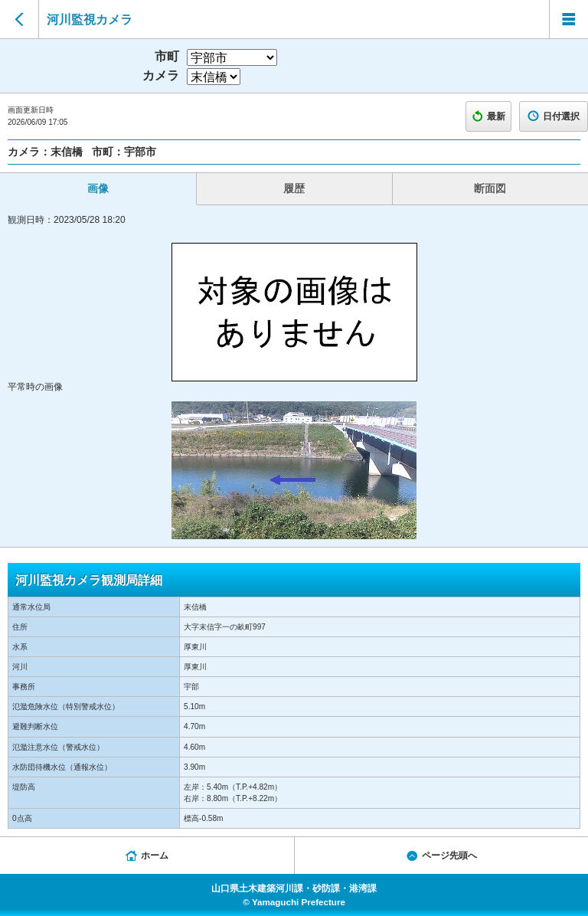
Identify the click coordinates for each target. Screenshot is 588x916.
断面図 (490, 188)
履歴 (294, 188)
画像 (98, 188)
